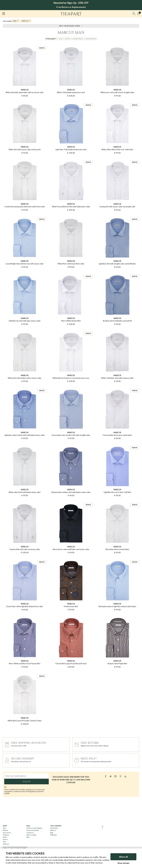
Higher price (91, 39)
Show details (123, 863)
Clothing (6, 835)
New (60, 39)
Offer (67, 39)
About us (53, 830)
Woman (5, 830)
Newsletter (54, 828)
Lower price (77, 39)
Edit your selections (70, 26)
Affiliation (54, 835)
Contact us (30, 833)
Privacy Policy (20, 789)
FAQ (28, 837)
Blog (52, 833)
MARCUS (25, 21)
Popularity (51, 39)
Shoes (5, 837)
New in (5, 839)
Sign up (26, 782)
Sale (4, 842)
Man (15, 21)
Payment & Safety (33, 830)
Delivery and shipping (34, 828)
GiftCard (6, 844)
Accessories (7, 833)
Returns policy (32, 835)
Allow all (123, 857)
